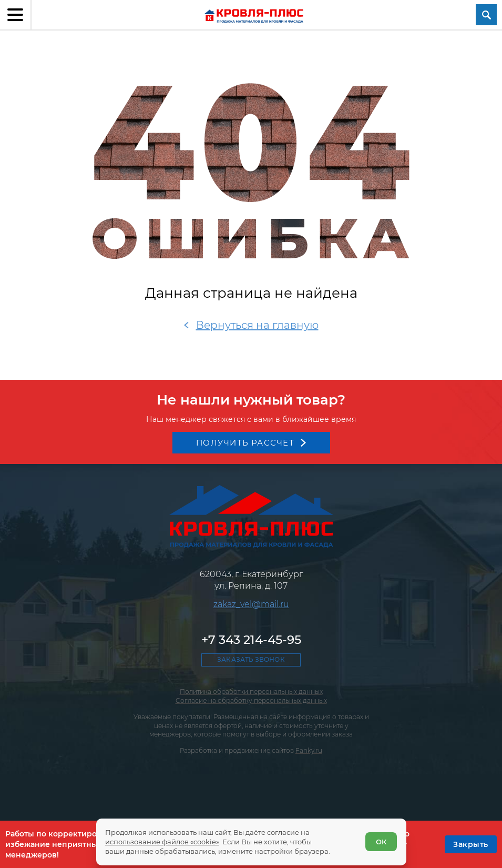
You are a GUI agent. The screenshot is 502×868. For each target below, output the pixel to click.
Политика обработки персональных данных (251, 692)
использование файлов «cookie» (162, 842)
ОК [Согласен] (381, 842)
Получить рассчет (245, 443)
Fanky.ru (309, 750)
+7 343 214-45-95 (251, 640)
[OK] (471, 844)
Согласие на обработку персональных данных (251, 700)
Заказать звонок (251, 659)
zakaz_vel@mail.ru (251, 604)
